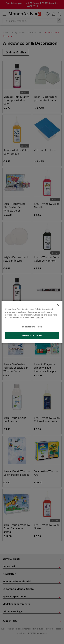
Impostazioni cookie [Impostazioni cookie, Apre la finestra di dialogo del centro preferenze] (32, 327)
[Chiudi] (58, 305)
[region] (32, 322)
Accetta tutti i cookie (32, 335)
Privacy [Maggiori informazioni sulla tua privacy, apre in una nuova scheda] (39, 318)
